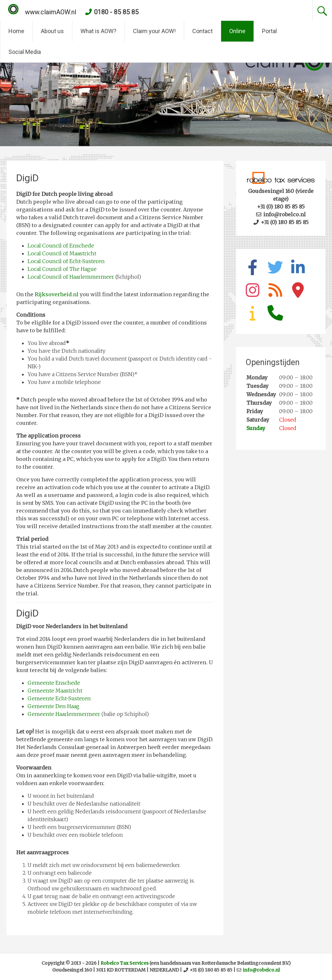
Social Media (25, 52)
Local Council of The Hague (62, 269)
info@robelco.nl (261, 970)
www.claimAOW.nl (42, 12)
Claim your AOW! (154, 31)
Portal (269, 31)
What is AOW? (98, 31)
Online (237, 31)
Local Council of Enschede (61, 246)
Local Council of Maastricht (62, 253)
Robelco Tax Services (124, 963)
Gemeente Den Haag (53, 706)
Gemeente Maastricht (55, 691)
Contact (202, 31)
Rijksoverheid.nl (57, 294)
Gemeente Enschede (54, 683)
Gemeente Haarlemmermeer (64, 714)
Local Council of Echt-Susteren (66, 261)
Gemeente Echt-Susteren (59, 698)
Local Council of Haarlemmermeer (71, 277)
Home (16, 31)
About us (52, 31)
